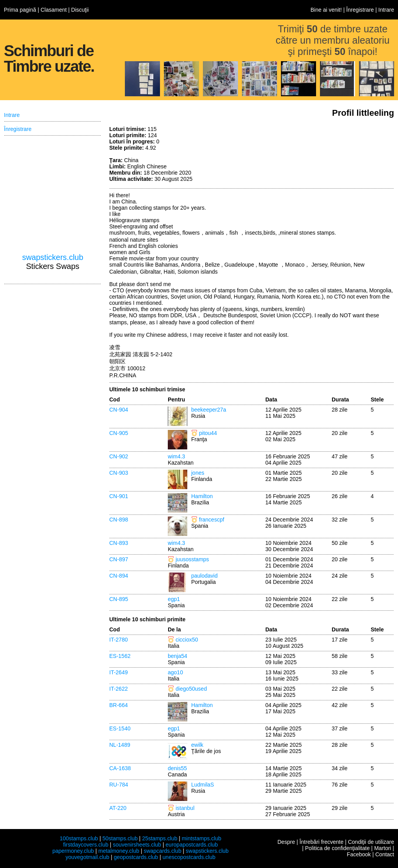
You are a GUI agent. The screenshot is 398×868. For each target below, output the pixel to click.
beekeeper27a (209, 410)
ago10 (175, 672)
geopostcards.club (136, 857)
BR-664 (118, 705)
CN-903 (119, 473)
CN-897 (119, 559)
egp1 (174, 599)
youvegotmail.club (87, 857)
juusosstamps (192, 559)
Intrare (386, 10)
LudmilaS (203, 785)
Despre (286, 842)
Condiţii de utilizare (371, 842)
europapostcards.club (192, 845)
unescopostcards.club (189, 857)
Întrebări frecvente (321, 842)
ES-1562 (120, 656)
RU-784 (119, 785)
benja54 (178, 656)
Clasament (54, 10)
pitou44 (208, 433)
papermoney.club (73, 851)
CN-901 (119, 496)
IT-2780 (118, 640)
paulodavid (204, 576)
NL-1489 (120, 745)
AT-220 (118, 808)
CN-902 (119, 456)
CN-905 (119, 433)
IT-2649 (118, 672)
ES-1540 (120, 728)
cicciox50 (187, 640)
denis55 (177, 768)
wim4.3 (176, 456)
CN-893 (119, 543)
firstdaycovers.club (86, 845)
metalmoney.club (119, 851)
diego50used (191, 689)
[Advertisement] (336, 155)
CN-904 (119, 410)
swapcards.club (163, 851)
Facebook (359, 854)
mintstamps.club (202, 838)
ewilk (197, 745)
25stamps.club (160, 838)
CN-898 (119, 520)
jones (198, 473)
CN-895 (119, 599)
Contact (385, 854)
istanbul (185, 808)
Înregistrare (360, 10)
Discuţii (80, 10)
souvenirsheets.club (137, 845)
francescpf (212, 520)
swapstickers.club (53, 257)
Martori (383, 848)
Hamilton (202, 496)
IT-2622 (118, 689)
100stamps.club (79, 838)
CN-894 (119, 576)
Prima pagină (20, 10)
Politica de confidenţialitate (338, 848)
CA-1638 (120, 768)
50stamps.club (120, 838)
